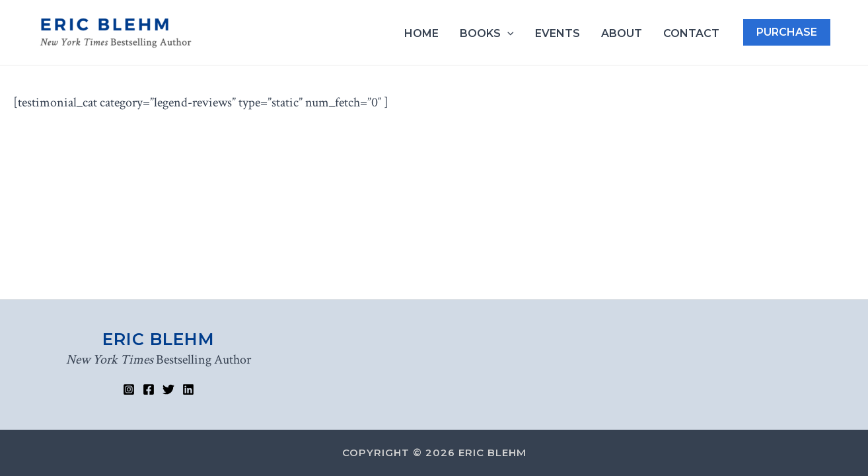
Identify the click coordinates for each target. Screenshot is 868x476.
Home (421, 34)
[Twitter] (168, 389)
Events (558, 34)
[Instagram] (129, 389)
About (622, 34)
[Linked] (188, 389)
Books (487, 34)
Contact (691, 34)
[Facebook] (149, 389)
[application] (507, 34)
